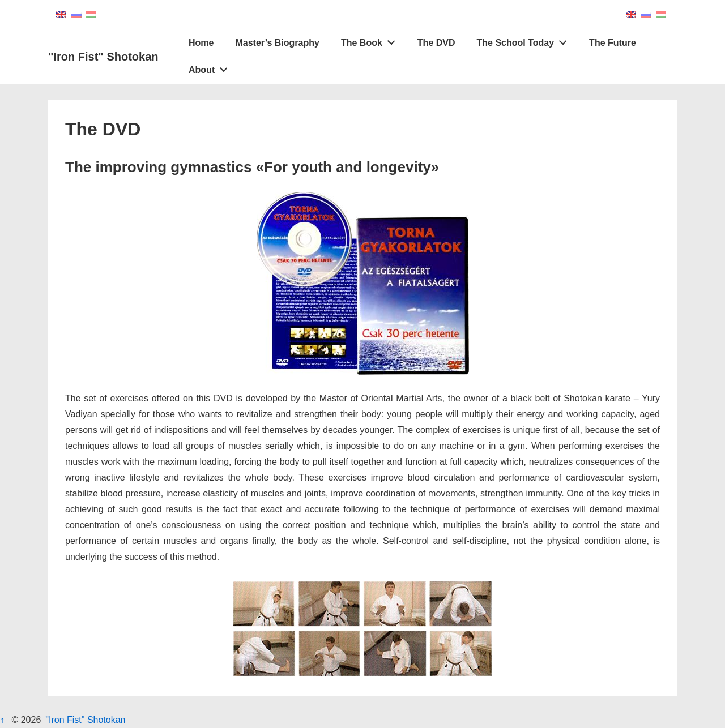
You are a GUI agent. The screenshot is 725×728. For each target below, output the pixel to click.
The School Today (525, 40)
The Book (371, 40)
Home (201, 43)
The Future (613, 43)
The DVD (436, 43)
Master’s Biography (277, 43)
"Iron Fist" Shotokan (103, 57)
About (211, 67)
